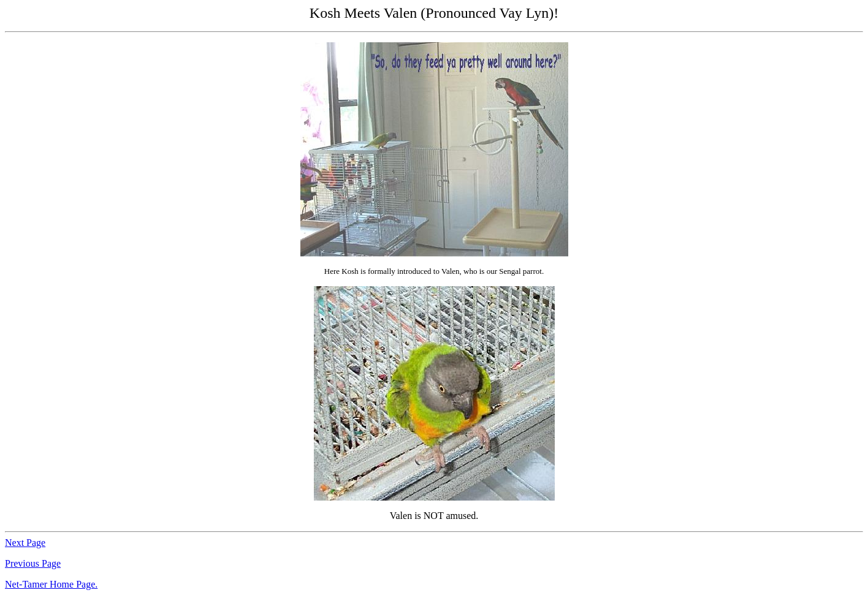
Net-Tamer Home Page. (51, 584)
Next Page (25, 543)
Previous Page (33, 563)
